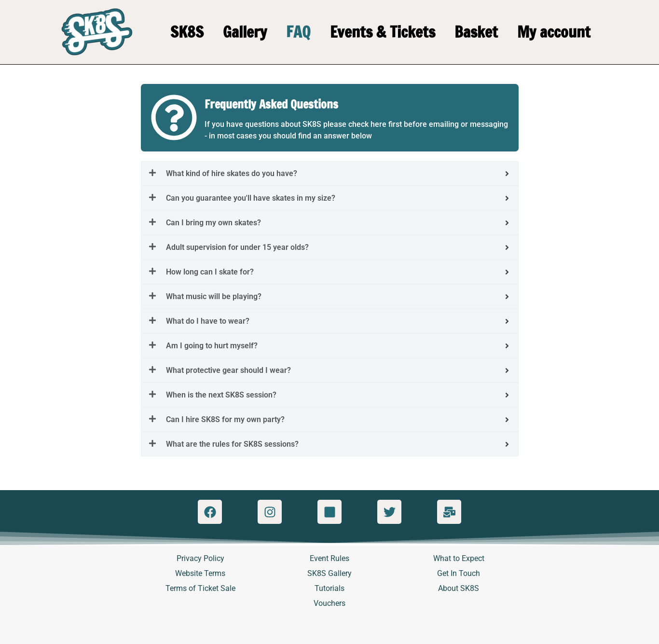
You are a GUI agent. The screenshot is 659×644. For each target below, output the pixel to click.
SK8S (187, 32)
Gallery (245, 32)
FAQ (298, 32)
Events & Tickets (383, 32)
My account (554, 32)
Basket (476, 32)
